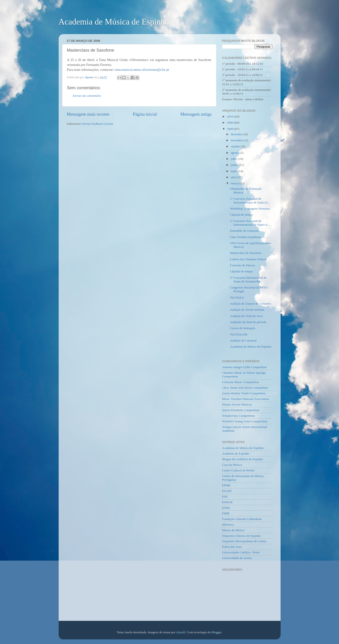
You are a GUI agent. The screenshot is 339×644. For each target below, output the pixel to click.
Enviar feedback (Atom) (98, 124)
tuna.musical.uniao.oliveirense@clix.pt (142, 70)
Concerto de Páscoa (242, 265)
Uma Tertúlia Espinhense (246, 237)
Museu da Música (233, 530)
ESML (226, 508)
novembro (238, 140)
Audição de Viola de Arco (246, 316)
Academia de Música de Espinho (114, 22)
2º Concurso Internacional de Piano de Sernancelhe (248, 279)
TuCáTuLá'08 (239, 334)
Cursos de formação (243, 328)
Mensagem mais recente (88, 114)
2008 (230, 129)
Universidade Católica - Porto (241, 552)
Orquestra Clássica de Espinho (241, 536)
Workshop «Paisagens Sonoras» (250, 208)
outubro (236, 146)
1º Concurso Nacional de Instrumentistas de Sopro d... (250, 201)
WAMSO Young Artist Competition (245, 421)
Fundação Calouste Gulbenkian (242, 519)
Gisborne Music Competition (241, 382)
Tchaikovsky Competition (239, 416)
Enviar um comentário (87, 96)
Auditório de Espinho (236, 454)
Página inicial (145, 114)
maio (234, 171)
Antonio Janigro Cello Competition (244, 367)
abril (234, 177)
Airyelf (181, 632)
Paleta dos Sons (232, 547)
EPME (226, 485)
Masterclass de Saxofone (246, 253)
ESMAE (228, 502)
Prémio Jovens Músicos (237, 404)
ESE (225, 496)
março (235, 183)
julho (234, 159)
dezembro (237, 134)
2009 (230, 123)
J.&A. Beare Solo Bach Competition (245, 388)
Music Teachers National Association (246, 399)
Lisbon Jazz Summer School (248, 259)
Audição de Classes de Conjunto (250, 304)
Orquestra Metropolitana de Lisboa (244, 541)
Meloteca (228, 525)
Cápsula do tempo (241, 215)
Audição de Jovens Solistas (247, 310)
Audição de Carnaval (243, 340)
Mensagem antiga (196, 114)
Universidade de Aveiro (237, 558)
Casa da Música (232, 465)
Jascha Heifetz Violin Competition (244, 393)
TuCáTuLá (237, 297)
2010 (230, 116)
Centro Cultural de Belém (238, 470)
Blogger (216, 632)
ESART (227, 491)
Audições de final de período (248, 322)
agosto (235, 153)
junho (235, 165)
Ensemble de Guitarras (244, 231)
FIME (226, 513)
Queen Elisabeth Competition (241, 410)
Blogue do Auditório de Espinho (243, 459)
